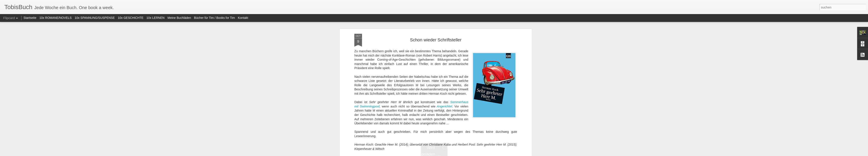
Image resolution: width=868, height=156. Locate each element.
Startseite (30, 18)
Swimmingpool (370, 83)
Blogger (450, 154)
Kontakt (243, 18)
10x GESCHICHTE (131, 18)
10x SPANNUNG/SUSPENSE (95, 18)
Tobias (460, 149)
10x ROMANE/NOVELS (55, 18)
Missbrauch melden (465, 154)
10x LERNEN (155, 18)
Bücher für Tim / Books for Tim (214, 18)
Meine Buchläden (179, 18)
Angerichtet (445, 83)
